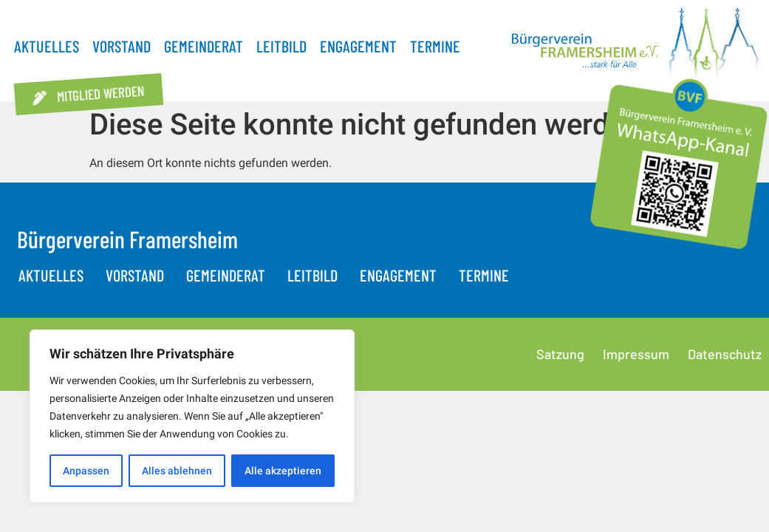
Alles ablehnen (177, 471)
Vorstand (122, 46)
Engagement (358, 46)
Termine (435, 46)
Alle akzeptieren (283, 471)
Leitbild (281, 46)
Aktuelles (47, 46)
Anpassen (86, 471)
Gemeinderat (204, 46)
